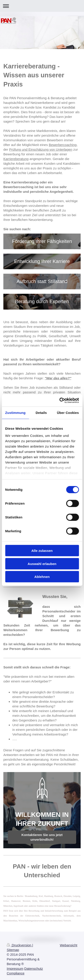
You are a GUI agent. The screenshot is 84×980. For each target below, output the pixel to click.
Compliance (16, 973)
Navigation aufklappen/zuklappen (42, 6)
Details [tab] (41, 413)
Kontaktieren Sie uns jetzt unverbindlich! (42, 837)
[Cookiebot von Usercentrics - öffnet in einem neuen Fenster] (60, 400)
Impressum (15, 969)
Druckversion (19, 945)
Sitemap (13, 950)
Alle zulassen (42, 551)
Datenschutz (33, 969)
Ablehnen (42, 577)
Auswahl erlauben (42, 564)
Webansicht (69, 945)
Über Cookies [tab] (68, 413)
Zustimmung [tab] (15, 413)
